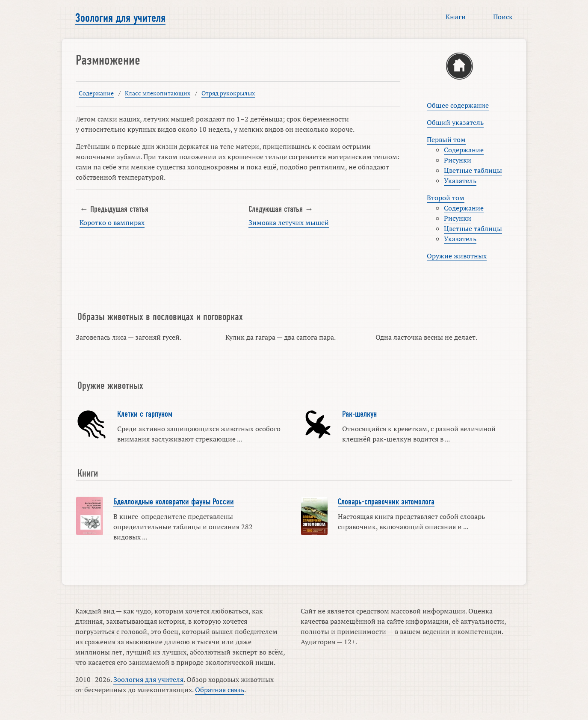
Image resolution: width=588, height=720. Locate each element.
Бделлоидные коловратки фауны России (174, 502)
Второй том (446, 198)
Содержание (96, 93)
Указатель (460, 181)
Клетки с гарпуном (145, 414)
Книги (456, 17)
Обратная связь (220, 690)
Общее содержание (458, 105)
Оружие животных (457, 256)
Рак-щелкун (359, 414)
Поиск (503, 17)
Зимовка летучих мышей (289, 222)
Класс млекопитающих (158, 93)
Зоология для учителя (120, 18)
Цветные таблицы (473, 170)
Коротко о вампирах (112, 222)
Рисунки (458, 160)
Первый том (446, 139)
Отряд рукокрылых (228, 93)
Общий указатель (455, 122)
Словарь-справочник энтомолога (386, 502)
